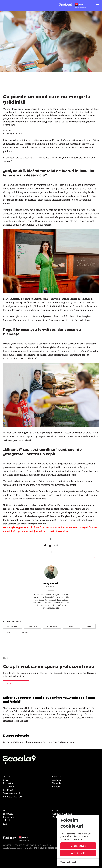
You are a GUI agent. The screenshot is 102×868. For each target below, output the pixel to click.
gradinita (32, 626)
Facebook (8, 814)
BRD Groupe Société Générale (26, 845)
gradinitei (71, 626)
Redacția (57, 783)
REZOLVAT (8, 790)
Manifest (57, 780)
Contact (56, 787)
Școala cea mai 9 (11, 793)
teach (89, 626)
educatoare (13, 626)
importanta (52, 626)
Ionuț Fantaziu (51, 583)
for (9, 632)
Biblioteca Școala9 (12, 797)
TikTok (7, 820)
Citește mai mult (16, 684)
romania (24, 632)
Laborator (8, 783)
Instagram (8, 817)
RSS (5, 824)
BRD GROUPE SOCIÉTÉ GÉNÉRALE (49, 848)
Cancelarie (8, 787)
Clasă (6, 780)
